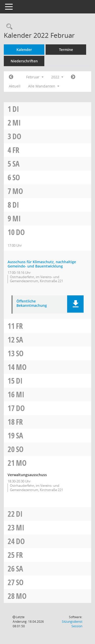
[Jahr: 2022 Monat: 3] (73, 77)
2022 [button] (57, 77)
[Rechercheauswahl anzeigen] (8, 27)
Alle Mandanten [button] (44, 86)
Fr (16, 150)
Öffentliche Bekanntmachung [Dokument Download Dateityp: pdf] (32, 303)
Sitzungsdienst (72, 624)
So (16, 177)
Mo (18, 191)
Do (17, 136)
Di (16, 109)
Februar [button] (35, 77)
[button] (75, 304)
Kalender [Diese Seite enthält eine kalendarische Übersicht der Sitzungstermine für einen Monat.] (24, 50)
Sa (16, 164)
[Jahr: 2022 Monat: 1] (11, 77)
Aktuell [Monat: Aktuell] (15, 86)
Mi (17, 123)
